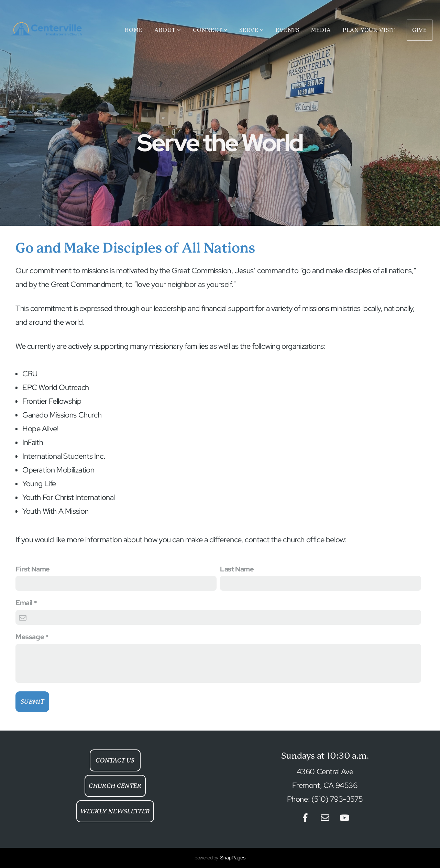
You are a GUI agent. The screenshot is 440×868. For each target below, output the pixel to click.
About (168, 30)
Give (420, 30)
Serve (252, 30)
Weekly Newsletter (115, 811)
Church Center (115, 786)
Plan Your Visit (369, 30)
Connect (210, 30)
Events (288, 30)
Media (321, 30)
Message (30, 637)
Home (134, 30)
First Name (33, 569)
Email (24, 603)
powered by (220, 858)
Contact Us (115, 760)
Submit (32, 702)
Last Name (237, 569)
